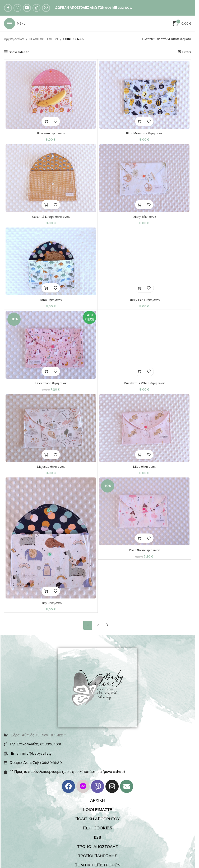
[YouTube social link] (27, 8)
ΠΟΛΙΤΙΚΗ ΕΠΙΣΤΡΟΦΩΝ (98, 808)
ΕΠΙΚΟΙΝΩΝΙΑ (97, 827)
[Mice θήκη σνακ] (146, 434)
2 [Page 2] (98, 635)
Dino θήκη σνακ (51, 303)
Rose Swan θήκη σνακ (146, 557)
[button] (46, 121)
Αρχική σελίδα (14, 39)
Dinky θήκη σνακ (146, 218)
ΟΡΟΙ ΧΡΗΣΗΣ (98, 818)
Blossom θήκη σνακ (51, 133)
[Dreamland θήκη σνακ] (51, 349)
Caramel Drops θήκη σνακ (51, 218)
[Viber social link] (46, 8)
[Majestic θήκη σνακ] (51, 434)
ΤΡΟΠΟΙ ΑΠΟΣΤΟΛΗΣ (98, 790)
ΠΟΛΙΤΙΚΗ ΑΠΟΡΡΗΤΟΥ (98, 762)
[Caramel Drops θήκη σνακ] (51, 179)
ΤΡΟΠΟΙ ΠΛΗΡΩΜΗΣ (97, 799)
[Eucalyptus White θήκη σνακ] (146, 349)
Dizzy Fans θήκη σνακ (146, 303)
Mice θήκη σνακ (146, 472)
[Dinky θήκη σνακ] (146, 179)
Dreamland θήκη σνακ (51, 387)
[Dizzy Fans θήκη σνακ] (146, 264)
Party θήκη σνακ (51, 610)
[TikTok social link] (36, 8)
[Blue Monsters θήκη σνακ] (146, 95)
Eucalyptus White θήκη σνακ (146, 387)
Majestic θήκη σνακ (51, 472)
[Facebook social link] (8, 8)
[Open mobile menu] (15, 24)
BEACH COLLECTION (44, 39)
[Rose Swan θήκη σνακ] (146, 519)
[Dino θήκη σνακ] (51, 264)
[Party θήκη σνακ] (51, 545)
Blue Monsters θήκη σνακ (146, 133)
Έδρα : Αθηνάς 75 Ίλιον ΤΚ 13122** (39, 679)
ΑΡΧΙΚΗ (97, 744)
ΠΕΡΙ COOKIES (97, 771)
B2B (98, 781)
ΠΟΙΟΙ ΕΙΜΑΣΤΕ (98, 753)
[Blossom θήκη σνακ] (51, 95)
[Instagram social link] (17, 8)
